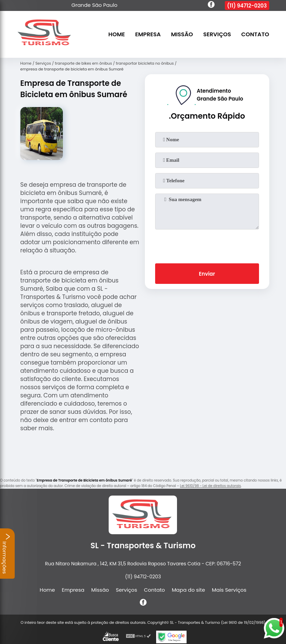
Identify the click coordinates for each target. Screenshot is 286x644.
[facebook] (211, 5)
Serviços (217, 34)
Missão (182, 34)
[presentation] (207, 245)
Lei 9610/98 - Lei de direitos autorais (210, 486)
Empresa (148, 34)
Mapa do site (188, 590)
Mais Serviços (229, 590)
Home (117, 34)
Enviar (207, 274)
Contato (255, 34)
